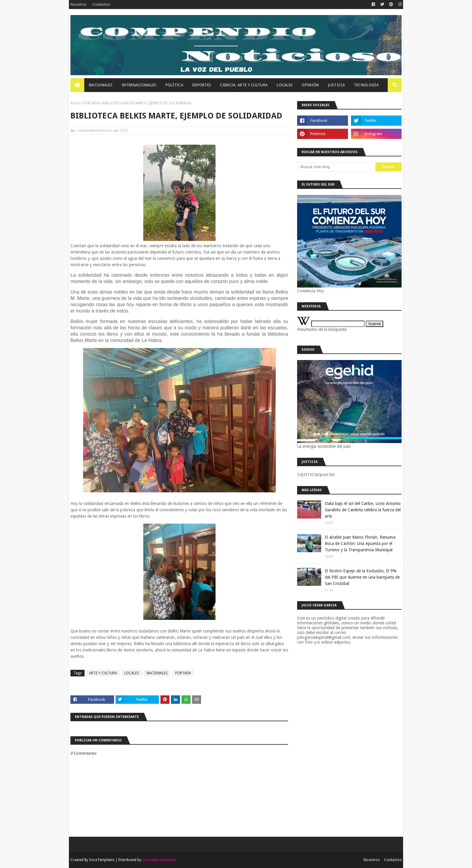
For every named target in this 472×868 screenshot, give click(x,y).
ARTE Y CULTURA (103, 673)
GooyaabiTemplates (159, 860)
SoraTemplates (102, 860)
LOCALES (132, 673)
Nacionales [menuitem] (101, 85)
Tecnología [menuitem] (366, 85)
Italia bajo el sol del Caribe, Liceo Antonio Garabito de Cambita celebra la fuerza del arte (363, 510)
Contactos (101, 5)
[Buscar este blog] (336, 167)
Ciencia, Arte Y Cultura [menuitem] (244, 85)
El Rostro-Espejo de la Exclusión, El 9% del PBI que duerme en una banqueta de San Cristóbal (362, 577)
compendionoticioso (95, 131)
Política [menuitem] (174, 85)
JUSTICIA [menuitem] (336, 85)
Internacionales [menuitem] (139, 85)
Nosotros (78, 5)
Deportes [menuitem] (202, 85)
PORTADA (91, 103)
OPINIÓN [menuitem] (310, 85)
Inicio (75, 103)
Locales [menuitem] (285, 85)
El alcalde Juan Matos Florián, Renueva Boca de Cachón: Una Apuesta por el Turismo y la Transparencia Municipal (360, 543)
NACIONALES (157, 673)
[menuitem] (77, 85)
